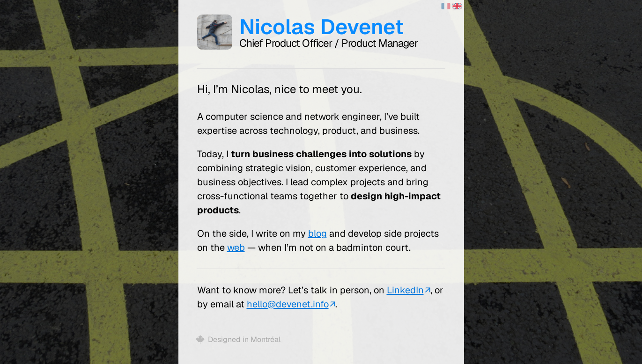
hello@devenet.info (288, 304)
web (236, 248)
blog (317, 233)
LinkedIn (405, 290)
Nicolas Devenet (321, 27)
